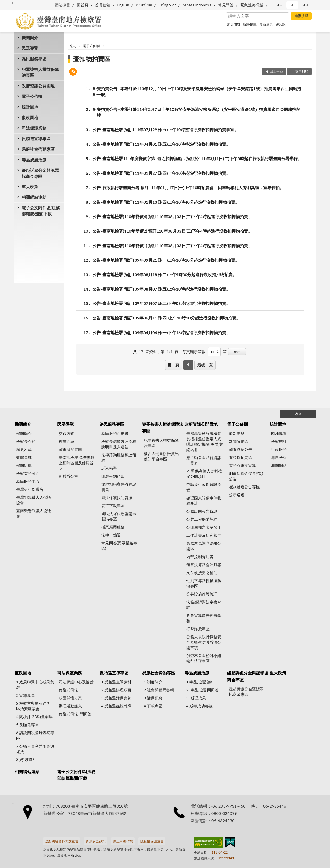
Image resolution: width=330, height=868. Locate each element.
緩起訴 (281, 24)
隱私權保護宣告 (152, 841)
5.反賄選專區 (27, 725)
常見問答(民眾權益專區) (119, 546)
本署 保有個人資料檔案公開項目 (204, 474)
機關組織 (24, 465)
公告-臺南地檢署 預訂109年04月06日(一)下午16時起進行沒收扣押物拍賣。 (161, 332)
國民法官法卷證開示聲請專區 (119, 516)
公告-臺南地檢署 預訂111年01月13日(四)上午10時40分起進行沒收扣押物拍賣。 (166, 202)
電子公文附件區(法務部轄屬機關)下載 (41, 211)
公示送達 (237, 495)
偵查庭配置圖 (70, 449)
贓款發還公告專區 (244, 487)
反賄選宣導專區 (36, 139)
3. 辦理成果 (196, 698)
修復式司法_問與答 (75, 714)
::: (13, 3)
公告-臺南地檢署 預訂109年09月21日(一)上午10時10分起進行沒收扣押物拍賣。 (166, 260)
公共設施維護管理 (202, 594)
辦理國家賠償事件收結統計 (204, 501)
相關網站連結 (34, 197)
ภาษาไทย (144, 5)
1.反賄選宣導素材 (116, 682)
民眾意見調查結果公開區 (204, 546)
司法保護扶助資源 (117, 498)
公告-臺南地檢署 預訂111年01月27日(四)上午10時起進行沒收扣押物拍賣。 (161, 173)
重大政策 (30, 187)
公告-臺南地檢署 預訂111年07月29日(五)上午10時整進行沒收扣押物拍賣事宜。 (166, 130)
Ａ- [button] (279, 5)
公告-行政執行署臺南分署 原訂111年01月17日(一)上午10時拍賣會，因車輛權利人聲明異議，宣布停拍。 (188, 188)
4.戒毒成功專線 (200, 706)
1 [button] (188, 365)
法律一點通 (111, 535)
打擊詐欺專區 (198, 629)
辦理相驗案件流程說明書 (119, 487)
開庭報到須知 (113, 476)
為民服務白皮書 (115, 433)
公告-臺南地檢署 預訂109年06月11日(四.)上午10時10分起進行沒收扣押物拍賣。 (166, 318)
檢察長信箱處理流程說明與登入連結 (119, 444)
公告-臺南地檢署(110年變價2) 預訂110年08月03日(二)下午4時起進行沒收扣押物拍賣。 (172, 231)
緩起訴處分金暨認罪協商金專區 (246, 692)
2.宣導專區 (26, 695)
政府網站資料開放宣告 (62, 841)
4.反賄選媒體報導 (116, 706)
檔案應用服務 (113, 527)
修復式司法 (68, 690)
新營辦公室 (68, 476)
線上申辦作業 (123, 841)
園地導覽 (279, 433)
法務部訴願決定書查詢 (204, 605)
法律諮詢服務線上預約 (119, 457)
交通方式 (67, 433)
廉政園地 (30, 117)
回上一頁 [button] (276, 71)
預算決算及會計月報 (204, 565)
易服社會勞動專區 (38, 149)
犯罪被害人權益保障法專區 (40, 72)
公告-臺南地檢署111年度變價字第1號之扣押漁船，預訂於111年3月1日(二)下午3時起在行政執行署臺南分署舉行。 (197, 158)
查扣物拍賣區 (92, 59)
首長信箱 (103, 5)
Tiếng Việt (167, 5)
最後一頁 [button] (205, 365)
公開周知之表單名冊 (204, 527)
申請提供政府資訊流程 (204, 487)
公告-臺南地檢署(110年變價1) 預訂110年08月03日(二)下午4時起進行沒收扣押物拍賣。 (172, 246)
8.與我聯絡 (26, 759)
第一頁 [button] (173, 365)
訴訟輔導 (250, 24)
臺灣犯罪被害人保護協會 (34, 500)
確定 (237, 352)
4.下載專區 (153, 706)
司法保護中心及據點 (76, 682)
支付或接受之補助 (202, 573)
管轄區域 (24, 457)
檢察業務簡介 (28, 473)
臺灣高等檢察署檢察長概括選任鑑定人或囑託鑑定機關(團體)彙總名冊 (205, 441)
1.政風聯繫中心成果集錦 (35, 685)
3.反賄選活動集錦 (116, 698)
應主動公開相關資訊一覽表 (204, 460)
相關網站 (279, 465)
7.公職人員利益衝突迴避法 (35, 749)
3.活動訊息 (153, 698)
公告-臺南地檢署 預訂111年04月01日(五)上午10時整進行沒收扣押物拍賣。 (161, 144)
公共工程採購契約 (202, 519)
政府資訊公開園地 (38, 86)
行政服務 (279, 449)
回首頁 (83, 5)
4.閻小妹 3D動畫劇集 (34, 717)
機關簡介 (30, 38)
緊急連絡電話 (252, 5)
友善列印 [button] (302, 71)
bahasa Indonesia (197, 5)
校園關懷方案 (70, 698)
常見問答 (226, 5)
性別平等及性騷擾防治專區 (204, 583)
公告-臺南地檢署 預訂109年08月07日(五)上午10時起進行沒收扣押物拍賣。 (161, 289)
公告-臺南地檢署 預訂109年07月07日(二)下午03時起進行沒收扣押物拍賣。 (161, 303)
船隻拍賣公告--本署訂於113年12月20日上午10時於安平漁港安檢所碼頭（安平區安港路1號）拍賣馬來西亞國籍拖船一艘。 (197, 91)
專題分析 (279, 457)
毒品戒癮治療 (34, 160)
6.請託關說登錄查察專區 (35, 735)
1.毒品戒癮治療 (200, 682)
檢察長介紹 (26, 441)
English (123, 5)
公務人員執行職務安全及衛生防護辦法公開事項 (204, 642)
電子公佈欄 (32, 96)
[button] (73, 72)
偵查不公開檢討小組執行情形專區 (204, 658)
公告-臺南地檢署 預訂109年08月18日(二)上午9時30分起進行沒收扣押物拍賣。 (165, 274)
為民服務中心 (28, 481)
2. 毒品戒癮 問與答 (203, 690)
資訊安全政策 (96, 841)
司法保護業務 (34, 128)
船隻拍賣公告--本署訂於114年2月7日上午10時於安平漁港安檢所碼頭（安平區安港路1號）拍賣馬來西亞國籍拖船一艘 (196, 112)
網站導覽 (62, 5)
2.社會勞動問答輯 (159, 690)
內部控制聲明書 (200, 557)
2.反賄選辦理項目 (116, 690)
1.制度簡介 (153, 682)
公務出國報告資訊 (202, 511)
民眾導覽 (30, 48)
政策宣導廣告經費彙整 (204, 618)
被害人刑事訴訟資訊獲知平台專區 (161, 456)
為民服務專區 (34, 59)
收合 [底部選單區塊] (298, 414)
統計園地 (30, 107)
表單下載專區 (113, 506)
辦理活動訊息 (70, 706)
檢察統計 (279, 441)
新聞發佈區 (239, 441)
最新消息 (266, 24)
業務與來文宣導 (242, 465)
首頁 (72, 46)
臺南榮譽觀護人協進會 (34, 513)
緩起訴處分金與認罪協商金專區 (40, 173)
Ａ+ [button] (306, 5)
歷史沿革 (24, 449)
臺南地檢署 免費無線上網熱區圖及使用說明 (77, 463)
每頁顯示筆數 (194, 352)
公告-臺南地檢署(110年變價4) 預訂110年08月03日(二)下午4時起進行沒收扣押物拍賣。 (172, 216)
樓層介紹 (67, 441)
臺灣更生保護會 (30, 489)
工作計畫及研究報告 (204, 535)
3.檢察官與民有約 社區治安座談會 (34, 706)
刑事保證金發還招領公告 (246, 476)
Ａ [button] (292, 5)
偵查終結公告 (241, 449)
